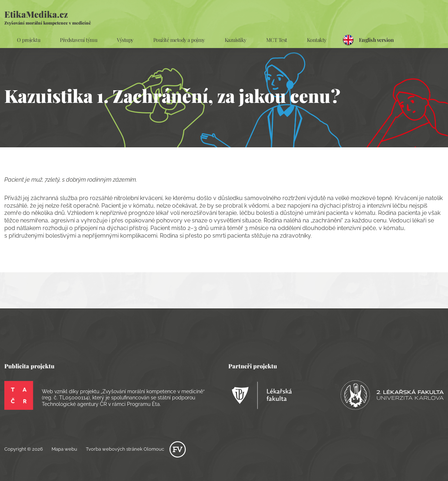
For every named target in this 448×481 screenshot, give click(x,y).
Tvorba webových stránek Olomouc (136, 449)
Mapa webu (64, 449)
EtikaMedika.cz (48, 17)
